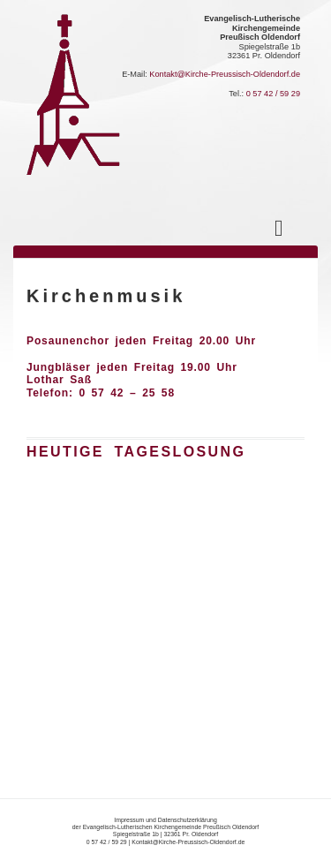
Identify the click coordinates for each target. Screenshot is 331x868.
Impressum (129, 820)
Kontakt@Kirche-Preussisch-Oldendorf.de (225, 74)
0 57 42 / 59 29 (273, 94)
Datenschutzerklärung (188, 820)
